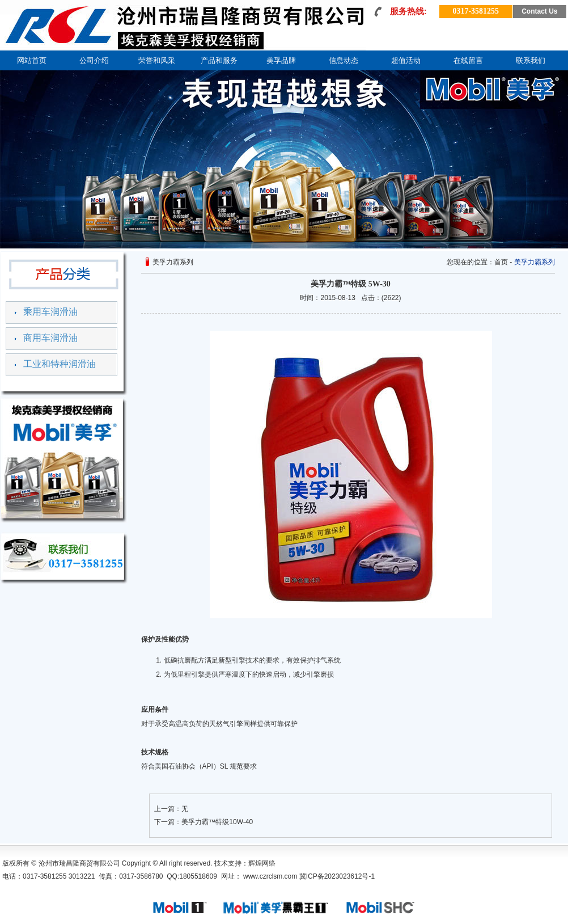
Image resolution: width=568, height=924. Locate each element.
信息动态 (344, 60)
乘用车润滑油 (50, 312)
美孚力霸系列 (535, 262)
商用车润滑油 (50, 338)
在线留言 (468, 60)
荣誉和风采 (157, 60)
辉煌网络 (262, 863)
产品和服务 (219, 60)
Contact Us (539, 11)
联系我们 (531, 60)
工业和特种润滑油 (60, 364)
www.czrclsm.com (270, 876)
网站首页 (32, 60)
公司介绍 (94, 60)
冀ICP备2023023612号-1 (337, 876)
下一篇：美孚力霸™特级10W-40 (204, 822)
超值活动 (406, 60)
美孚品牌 (281, 60)
